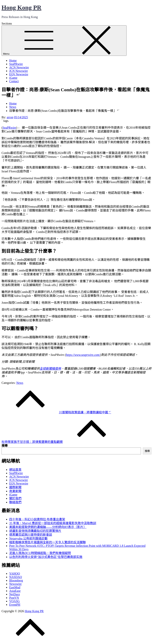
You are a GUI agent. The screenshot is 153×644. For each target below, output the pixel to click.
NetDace (15, 594)
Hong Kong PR (21, 7)
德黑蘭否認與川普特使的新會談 (31, 535)
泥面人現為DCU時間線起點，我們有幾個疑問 (40, 553)
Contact (14, 81)
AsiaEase (15, 591)
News (20, 383)
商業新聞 (15, 491)
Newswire (15, 584)
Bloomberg (16, 580)
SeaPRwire (16, 64)
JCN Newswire (18, 71)
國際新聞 (15, 487)
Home (13, 60)
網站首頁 (15, 470)
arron (10, 117)
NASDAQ (16, 577)
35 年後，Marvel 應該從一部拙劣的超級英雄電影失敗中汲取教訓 (53, 523)
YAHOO (15, 574)
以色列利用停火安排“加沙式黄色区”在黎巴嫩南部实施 (46, 557)
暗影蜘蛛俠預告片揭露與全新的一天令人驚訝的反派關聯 (47, 542)
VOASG (14, 601)
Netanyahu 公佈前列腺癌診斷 (28, 538)
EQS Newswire (19, 74)
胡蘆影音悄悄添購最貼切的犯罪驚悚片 (35, 531)
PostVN (14, 598)
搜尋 (5, 446)
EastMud (15, 587)
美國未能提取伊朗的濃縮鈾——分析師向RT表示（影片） (48, 527)
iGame (13, 78)
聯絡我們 (15, 502)
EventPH (15, 605)
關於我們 (15, 498)
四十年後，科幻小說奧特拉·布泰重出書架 (37, 519)
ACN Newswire (19, 67)
